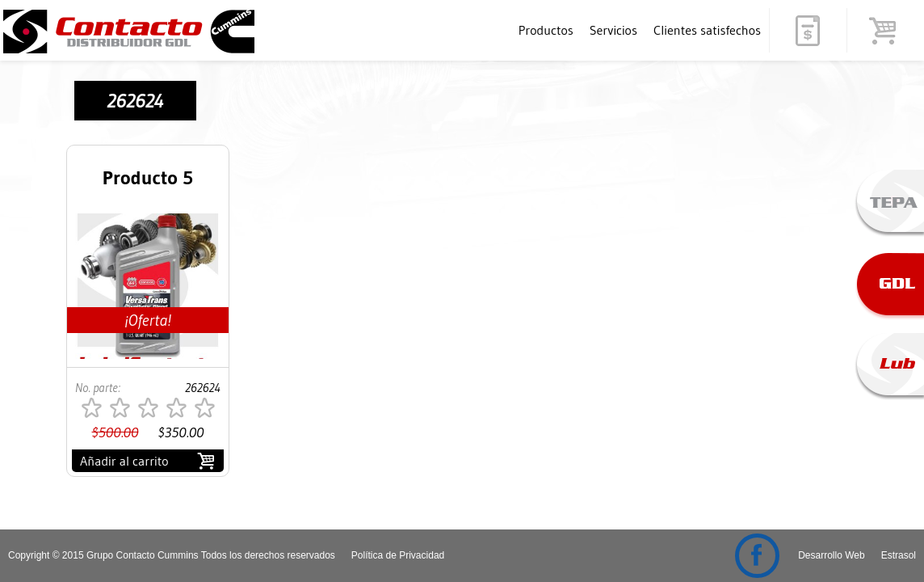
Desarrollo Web (831, 555)
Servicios (613, 30)
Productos (546, 30)
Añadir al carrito (124, 461)
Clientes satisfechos (707, 30)
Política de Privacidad (398, 555)
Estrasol (899, 555)
